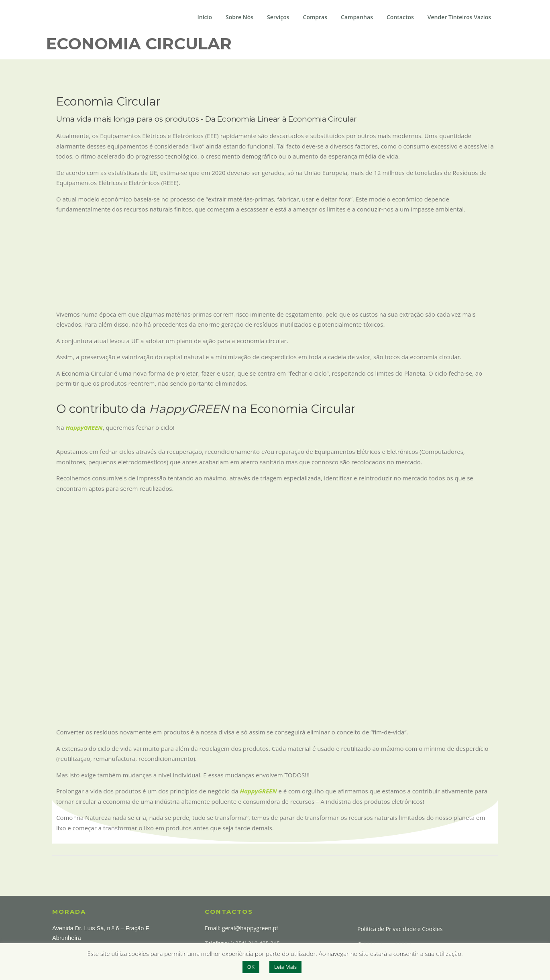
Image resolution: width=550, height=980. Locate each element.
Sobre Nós (239, 17)
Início (205, 17)
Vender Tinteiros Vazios (459, 17)
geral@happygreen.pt (250, 928)
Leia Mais (285, 967)
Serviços (278, 17)
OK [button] (251, 967)
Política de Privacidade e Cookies (400, 929)
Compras (315, 17)
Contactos (400, 17)
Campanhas (357, 17)
